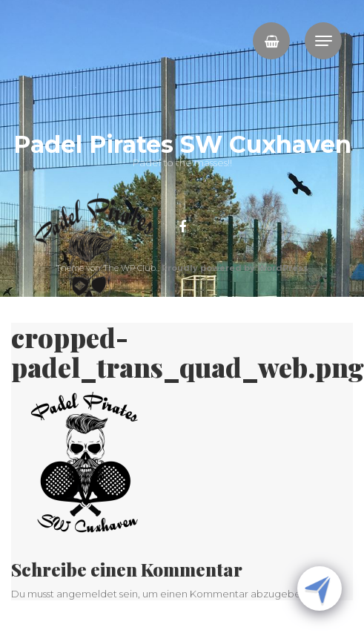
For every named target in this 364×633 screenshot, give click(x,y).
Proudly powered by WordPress (235, 268)
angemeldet (87, 594)
